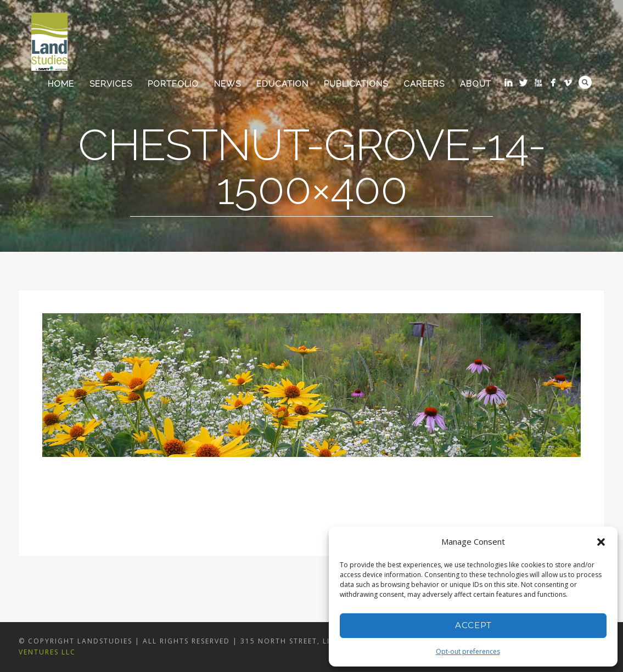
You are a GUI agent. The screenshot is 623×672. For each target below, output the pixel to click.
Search (585, 82)
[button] (601, 542)
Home (61, 84)
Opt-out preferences (468, 651)
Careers (424, 84)
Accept (473, 625)
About (476, 84)
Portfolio (173, 84)
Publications (356, 84)
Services (111, 84)
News (228, 84)
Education (282, 84)
